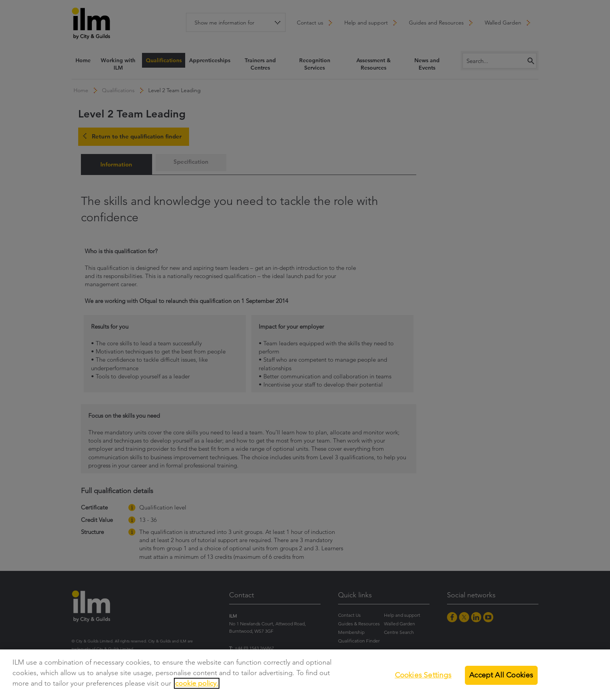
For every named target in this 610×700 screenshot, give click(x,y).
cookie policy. (197, 683)
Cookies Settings (423, 675)
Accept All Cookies (501, 675)
